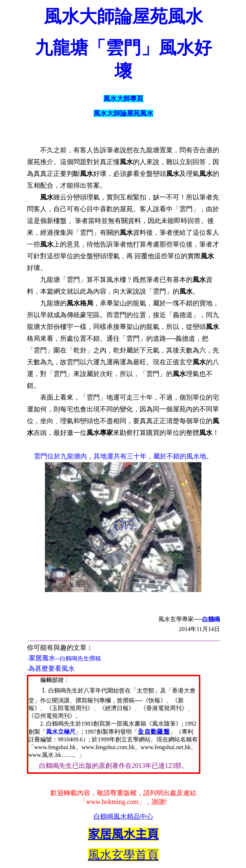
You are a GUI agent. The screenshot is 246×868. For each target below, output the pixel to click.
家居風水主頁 (123, 834)
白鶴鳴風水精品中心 (123, 816)
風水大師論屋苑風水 (123, 113)
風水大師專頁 (123, 99)
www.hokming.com (112, 802)
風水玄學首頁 (123, 855)
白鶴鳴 (211, 619)
